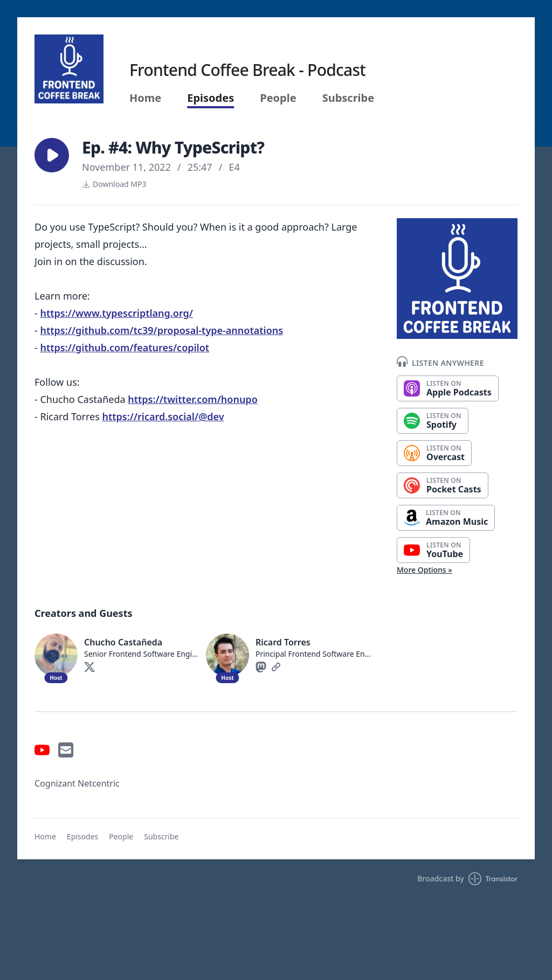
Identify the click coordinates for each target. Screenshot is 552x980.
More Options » (425, 570)
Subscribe (349, 98)
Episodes (211, 98)
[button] (52, 155)
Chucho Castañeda (123, 642)
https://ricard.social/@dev (163, 416)
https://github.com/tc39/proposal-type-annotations (161, 330)
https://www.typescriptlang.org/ (116, 313)
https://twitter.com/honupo (193, 399)
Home (145, 98)
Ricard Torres (283, 642)
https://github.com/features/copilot (125, 347)
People (278, 98)
